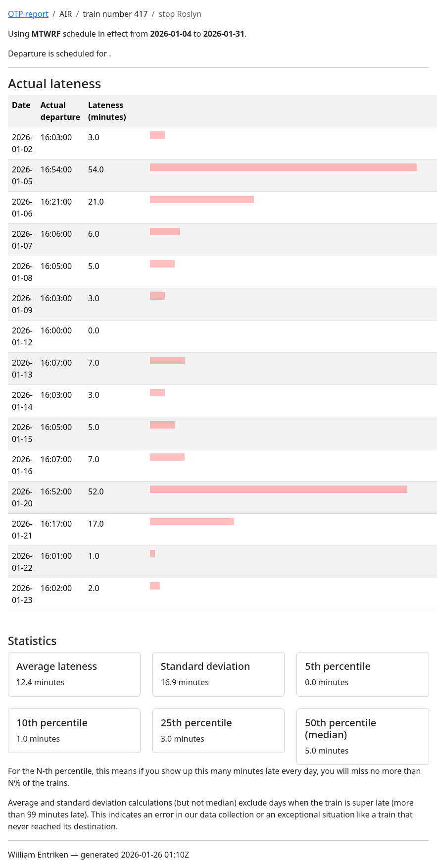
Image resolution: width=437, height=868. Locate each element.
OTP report (28, 14)
